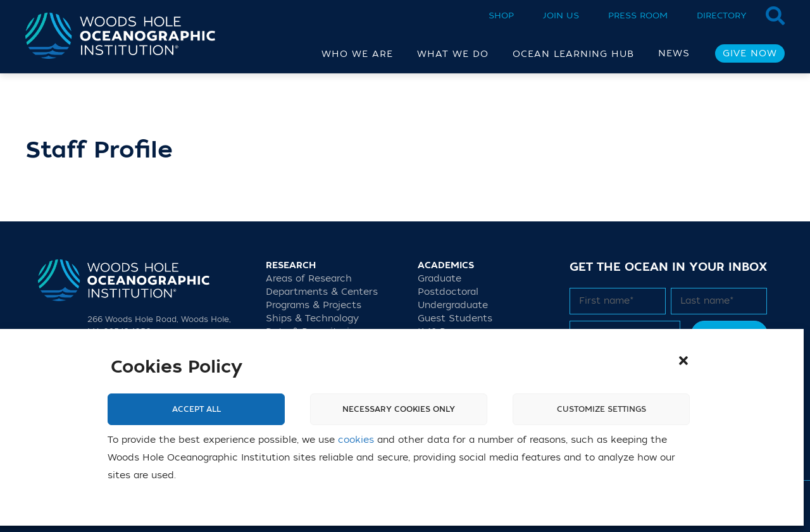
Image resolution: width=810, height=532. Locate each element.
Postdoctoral (448, 292)
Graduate (439, 279)
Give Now (750, 53)
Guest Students (455, 319)
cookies (356, 440)
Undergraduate (453, 305)
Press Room (638, 15)
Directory (722, 15)
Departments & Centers (322, 292)
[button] (683, 361)
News (674, 53)
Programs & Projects (314, 305)
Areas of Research (309, 279)
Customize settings (601, 409)
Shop (501, 15)
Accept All (196, 409)
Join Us (561, 15)
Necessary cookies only (399, 409)
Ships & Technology (312, 319)
